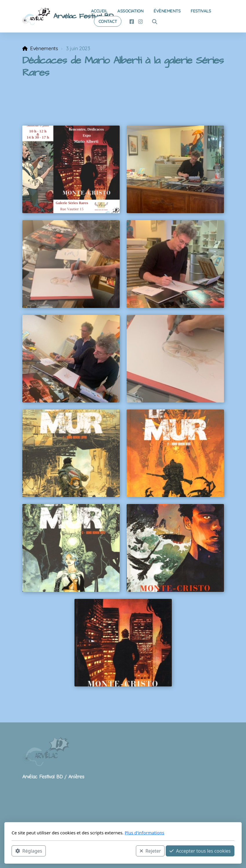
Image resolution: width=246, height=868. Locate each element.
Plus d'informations (144, 833)
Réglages (29, 851)
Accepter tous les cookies (200, 851)
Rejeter (150, 851)
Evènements (44, 48)
